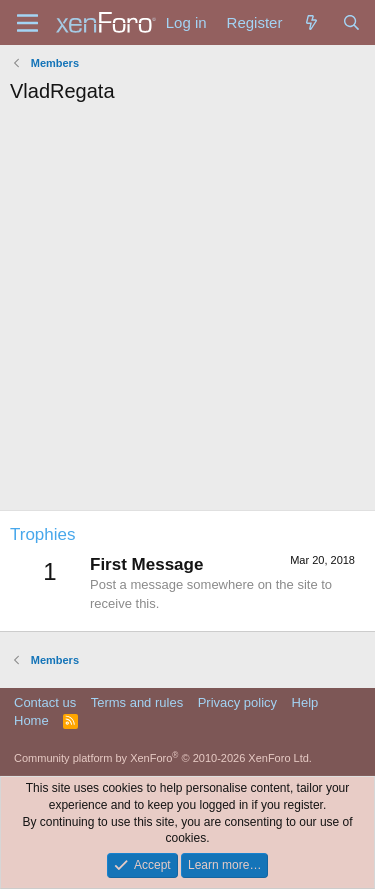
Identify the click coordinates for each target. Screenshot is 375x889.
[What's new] (311, 22)
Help (305, 702)
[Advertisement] (187, 312)
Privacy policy (237, 702)
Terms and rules (137, 702)
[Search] (351, 22)
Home (31, 720)
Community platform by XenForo (163, 758)
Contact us (45, 702)
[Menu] (27, 23)
